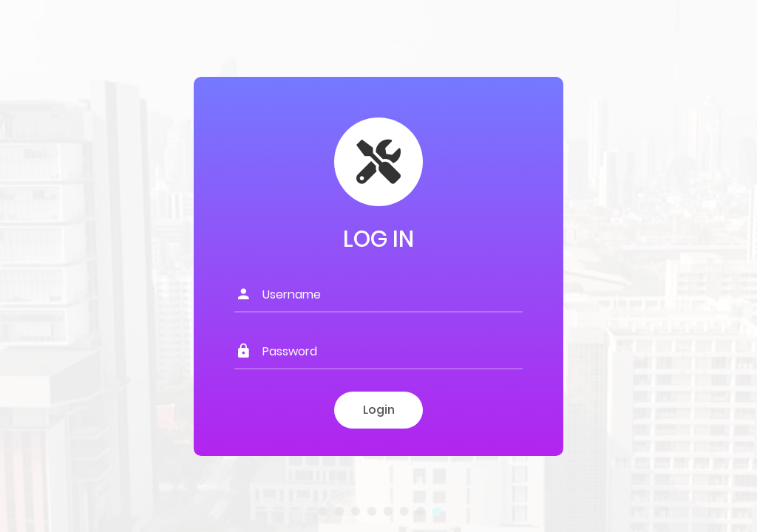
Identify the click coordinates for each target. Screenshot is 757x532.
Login (379, 410)
